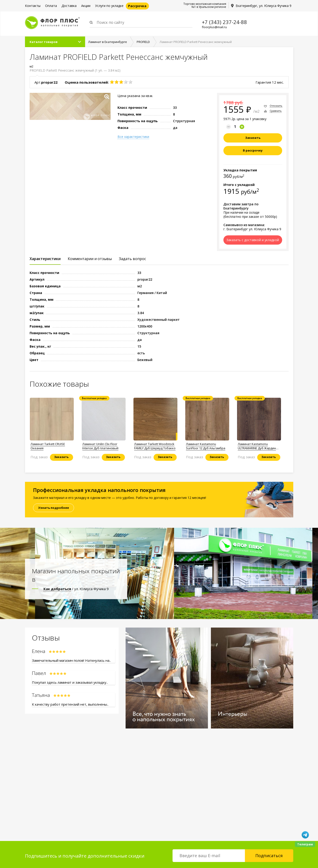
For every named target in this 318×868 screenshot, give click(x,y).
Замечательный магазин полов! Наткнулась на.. (71, 660)
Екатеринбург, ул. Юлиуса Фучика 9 (264, 6)
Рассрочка (137, 6)
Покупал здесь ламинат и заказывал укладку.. (70, 682)
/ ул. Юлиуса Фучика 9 (76, 589)
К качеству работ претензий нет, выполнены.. (70, 704)
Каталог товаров (44, 42)
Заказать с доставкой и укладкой (253, 240)
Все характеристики (133, 137)
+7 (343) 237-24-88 (224, 22)
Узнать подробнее (54, 508)
